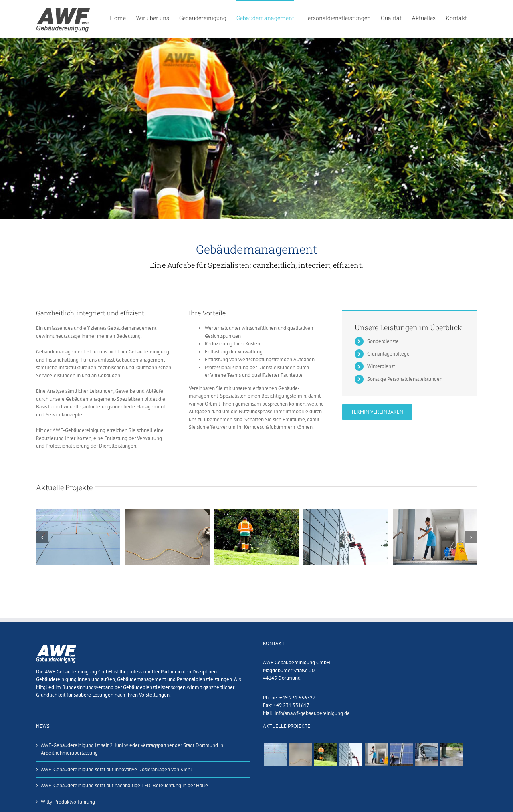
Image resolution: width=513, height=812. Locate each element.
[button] (42, 537)
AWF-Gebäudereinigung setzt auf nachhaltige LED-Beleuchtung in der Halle (124, 785)
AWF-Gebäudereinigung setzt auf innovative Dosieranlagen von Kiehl (116, 769)
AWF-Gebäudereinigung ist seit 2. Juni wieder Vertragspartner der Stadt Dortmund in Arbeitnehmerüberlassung (132, 749)
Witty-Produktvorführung (68, 802)
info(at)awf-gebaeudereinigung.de (312, 713)
